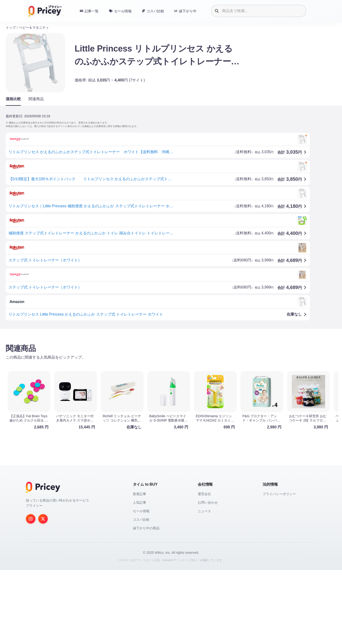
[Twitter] (43, 593)
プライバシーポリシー (279, 568)
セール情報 (141, 585)
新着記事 (140, 568)
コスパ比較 (141, 594)
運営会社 (204, 568)
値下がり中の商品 (146, 602)
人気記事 (140, 577)
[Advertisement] (148, 370)
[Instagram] (31, 593)
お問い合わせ (208, 577)
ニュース (204, 585)
